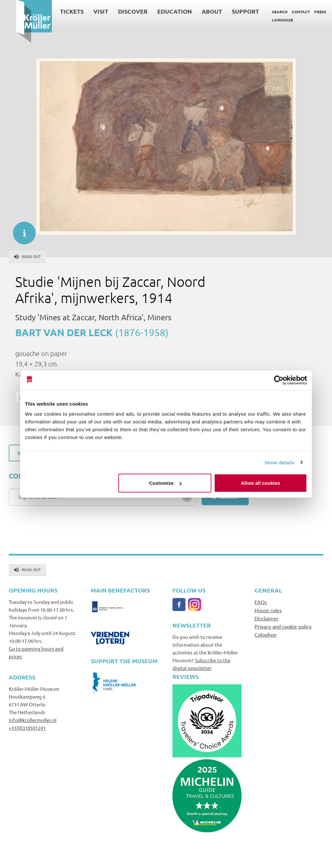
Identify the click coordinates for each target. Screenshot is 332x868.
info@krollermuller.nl (33, 720)
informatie (21, 230)
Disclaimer (267, 618)
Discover (117, 11)
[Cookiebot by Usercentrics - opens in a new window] (279, 380)
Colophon (266, 634)
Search (264, 12)
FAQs (261, 602)
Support (229, 11)
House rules (268, 610)
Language (266, 20)
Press (304, 12)
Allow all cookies (261, 483)
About (196, 11)
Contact (285, 12)
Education (158, 11)
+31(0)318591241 (27, 728)
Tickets (56, 11)
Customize (165, 483)
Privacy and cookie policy (283, 626)
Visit (85, 11)
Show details (280, 462)
